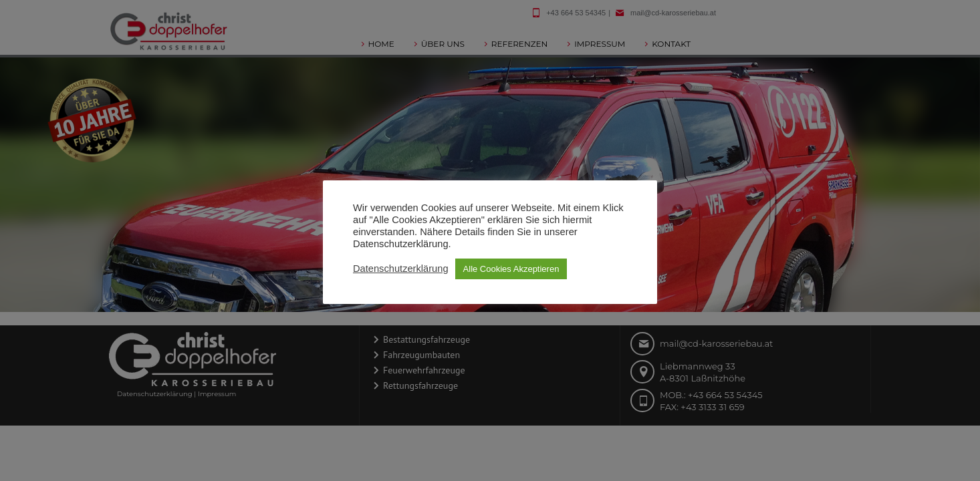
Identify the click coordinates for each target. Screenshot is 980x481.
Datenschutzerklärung (401, 269)
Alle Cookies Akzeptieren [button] (511, 269)
